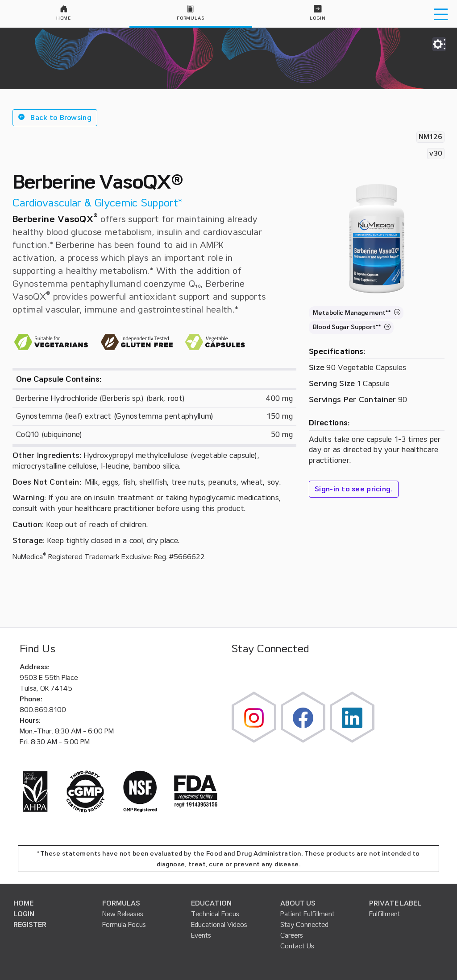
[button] (55, 118)
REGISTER (30, 925)
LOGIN (24, 914)
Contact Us (297, 946)
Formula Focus (124, 925)
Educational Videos (219, 925)
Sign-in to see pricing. (354, 489)
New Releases (123, 914)
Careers (292, 935)
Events (201, 935)
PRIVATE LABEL (395, 903)
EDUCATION (211, 903)
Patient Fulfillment (307, 914)
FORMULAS (121, 903)
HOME (23, 903)
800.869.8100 (43, 710)
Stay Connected (304, 925)
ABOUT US (298, 903)
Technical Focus (215, 914)
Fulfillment (385, 914)
